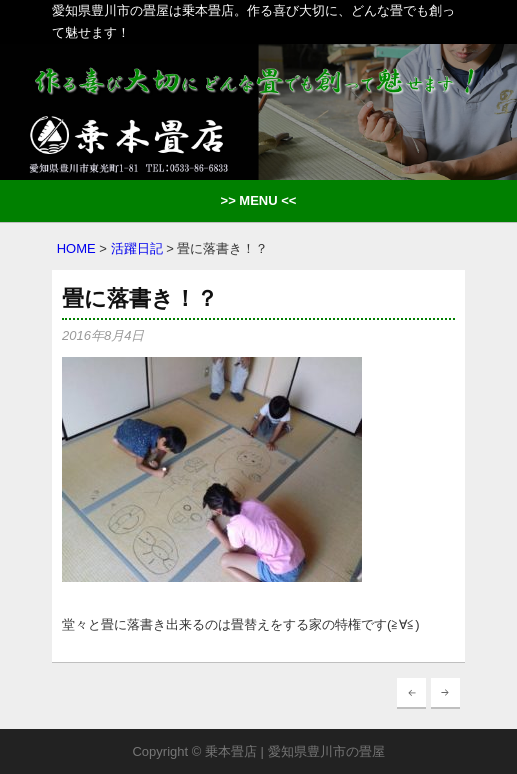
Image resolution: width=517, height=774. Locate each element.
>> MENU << (259, 200)
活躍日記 (137, 248)
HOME (76, 248)
